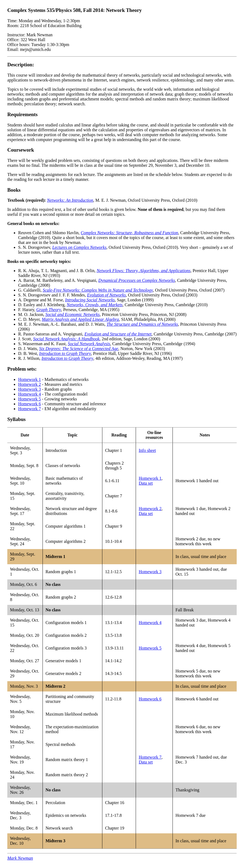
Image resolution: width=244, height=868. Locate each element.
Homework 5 (30, 399)
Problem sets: (22, 369)
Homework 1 (30, 379)
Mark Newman (20, 858)
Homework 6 (30, 404)
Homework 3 (30, 389)
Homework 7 (30, 409)
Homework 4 (30, 394)
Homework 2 (30, 384)
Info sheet (147, 450)
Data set (146, 483)
